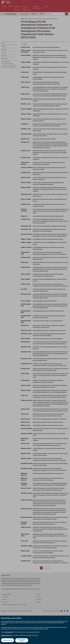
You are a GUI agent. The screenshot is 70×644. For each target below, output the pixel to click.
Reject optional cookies (22, 640)
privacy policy (9, 632)
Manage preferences (7, 635)
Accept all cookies (7, 640)
